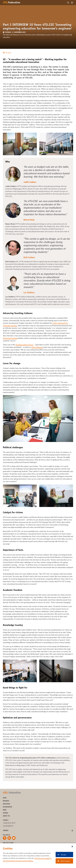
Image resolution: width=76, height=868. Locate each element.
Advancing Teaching (10, 338)
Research (6, 801)
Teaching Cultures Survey (24, 345)
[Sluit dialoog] (72, 847)
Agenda (5, 813)
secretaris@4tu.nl (8, 826)
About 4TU (6, 816)
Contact (6, 820)
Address (6, 831)
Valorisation (7, 807)
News (5, 810)
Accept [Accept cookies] (62, 855)
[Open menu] (72, 3)
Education (6, 804)
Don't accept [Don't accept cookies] (64, 861)
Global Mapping (37, 347)
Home (5, 798)
